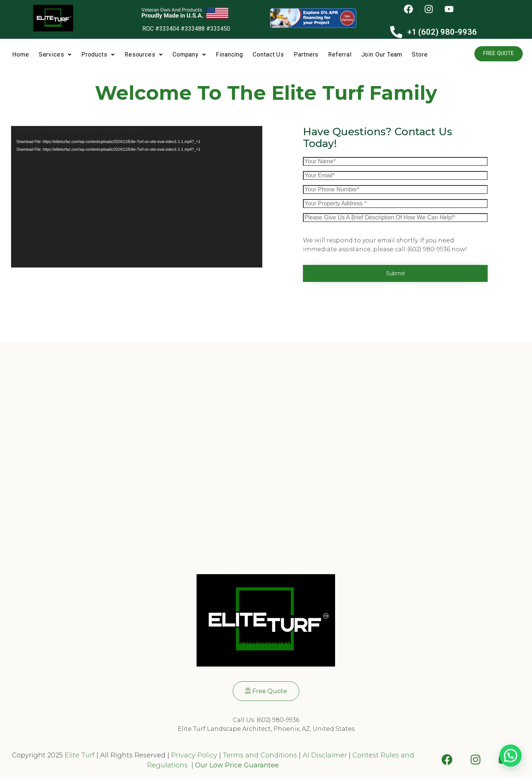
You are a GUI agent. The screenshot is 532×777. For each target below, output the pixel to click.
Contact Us (268, 54)
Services (55, 54)
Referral (340, 54)
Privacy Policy (193, 755)
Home (21, 54)
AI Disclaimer (325, 755)
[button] (55, 55)
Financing (229, 54)
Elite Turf (80, 755)
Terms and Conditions (260, 755)
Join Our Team (382, 54)
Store (420, 54)
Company (189, 54)
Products (98, 54)
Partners (306, 54)
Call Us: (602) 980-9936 (266, 720)
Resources (144, 54)
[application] (137, 197)
